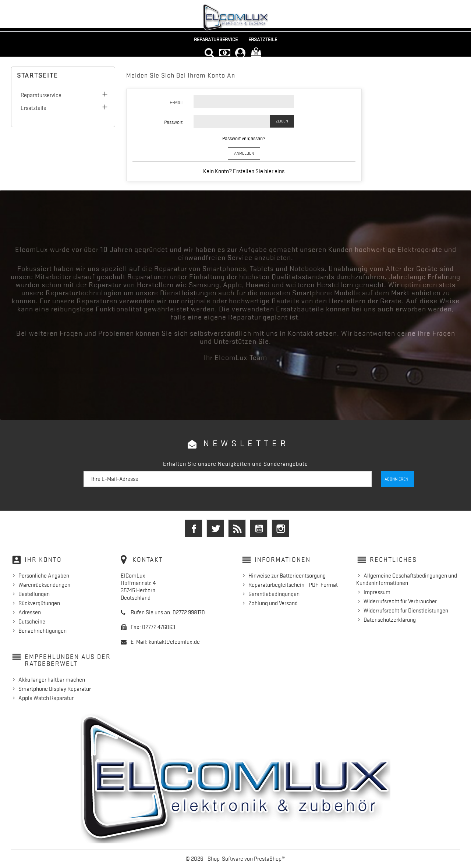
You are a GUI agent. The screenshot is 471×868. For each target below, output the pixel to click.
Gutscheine (32, 621)
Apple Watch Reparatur (46, 698)
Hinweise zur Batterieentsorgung (287, 575)
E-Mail (176, 102)
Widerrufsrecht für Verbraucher (400, 601)
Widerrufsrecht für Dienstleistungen (406, 610)
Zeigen (282, 121)
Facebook (194, 528)
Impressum (377, 592)
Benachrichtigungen (43, 631)
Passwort (173, 122)
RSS (237, 528)
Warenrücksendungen (44, 585)
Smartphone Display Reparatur (55, 689)
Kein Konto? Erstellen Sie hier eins (244, 171)
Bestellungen (34, 594)
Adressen (30, 612)
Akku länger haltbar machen (52, 679)
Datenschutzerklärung (390, 619)
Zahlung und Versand (273, 603)
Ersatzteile (263, 39)
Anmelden (244, 153)
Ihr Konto (43, 560)
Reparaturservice (216, 39)
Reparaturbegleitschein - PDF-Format (293, 585)
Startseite (38, 75)
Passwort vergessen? (244, 138)
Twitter (215, 528)
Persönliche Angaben (44, 575)
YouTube (259, 528)
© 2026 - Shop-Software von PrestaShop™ (236, 858)
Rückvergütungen (39, 603)
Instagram (280, 528)
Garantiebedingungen (274, 594)
